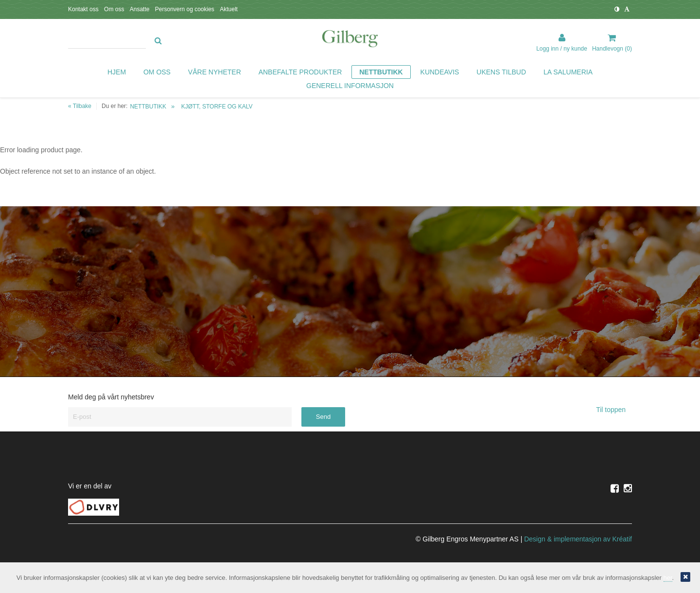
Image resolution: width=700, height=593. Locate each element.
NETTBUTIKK (148, 107)
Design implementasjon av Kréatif (578, 539)
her (668, 578)
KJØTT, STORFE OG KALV (217, 107)
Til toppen (614, 410)
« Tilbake (80, 106)
